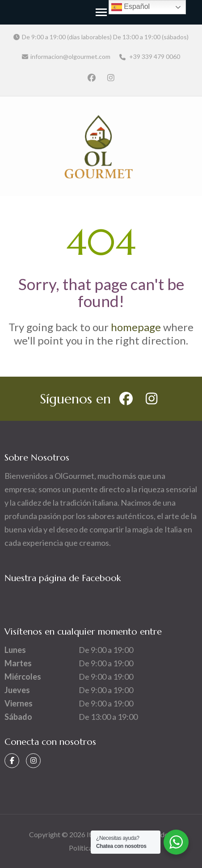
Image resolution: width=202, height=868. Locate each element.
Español (130, 7)
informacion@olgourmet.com (70, 56)
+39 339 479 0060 (150, 56)
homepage (136, 327)
